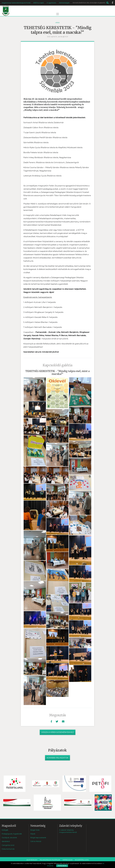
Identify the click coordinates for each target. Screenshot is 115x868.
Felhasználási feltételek (50, 860)
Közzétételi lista (82, 860)
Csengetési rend (8, 845)
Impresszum (68, 860)
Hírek (57, 23)
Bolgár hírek (35, 830)
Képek (33, 834)
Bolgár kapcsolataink (38, 838)
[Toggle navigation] (58, 14)
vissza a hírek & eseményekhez (58, 732)
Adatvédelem (32, 860)
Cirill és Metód (36, 841)
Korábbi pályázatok (57, 758)
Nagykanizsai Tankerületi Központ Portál (16, 3)
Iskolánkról (6, 841)
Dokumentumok (8, 849)
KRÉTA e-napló (39, 3)
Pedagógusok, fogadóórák (12, 834)
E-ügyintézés (51, 3)
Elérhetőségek (64, 3)
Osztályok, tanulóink (9, 838)
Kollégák (5, 830)
